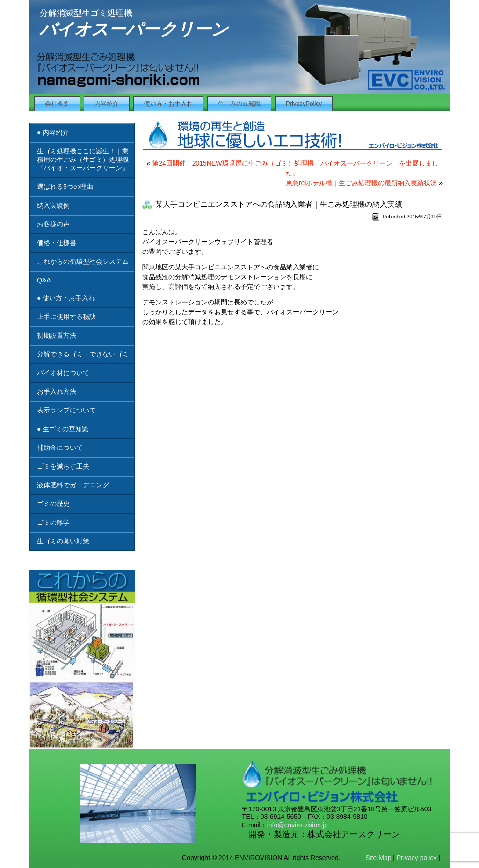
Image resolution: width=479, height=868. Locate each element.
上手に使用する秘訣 (66, 317)
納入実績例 (53, 205)
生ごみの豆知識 (239, 104)
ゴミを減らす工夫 (63, 466)
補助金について (60, 448)
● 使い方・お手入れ (66, 298)
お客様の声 (53, 224)
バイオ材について (63, 373)
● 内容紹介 (53, 132)
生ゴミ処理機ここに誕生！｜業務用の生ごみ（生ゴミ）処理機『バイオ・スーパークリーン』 (83, 159)
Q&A (44, 280)
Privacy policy (417, 858)
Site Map (378, 858)
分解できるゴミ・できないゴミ (83, 354)
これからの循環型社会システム (83, 261)
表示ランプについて (66, 410)
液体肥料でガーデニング (73, 485)
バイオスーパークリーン (134, 29)
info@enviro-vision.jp (298, 825)
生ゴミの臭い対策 (63, 541)
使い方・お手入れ (168, 104)
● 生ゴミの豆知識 (63, 429)
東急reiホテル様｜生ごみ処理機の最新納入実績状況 (362, 183)
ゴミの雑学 (53, 522)
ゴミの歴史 (53, 504)
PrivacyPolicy (304, 104)
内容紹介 (107, 104)
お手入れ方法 (57, 391)
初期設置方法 (57, 335)
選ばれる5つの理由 (65, 187)
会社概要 (57, 104)
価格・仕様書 (57, 243)
